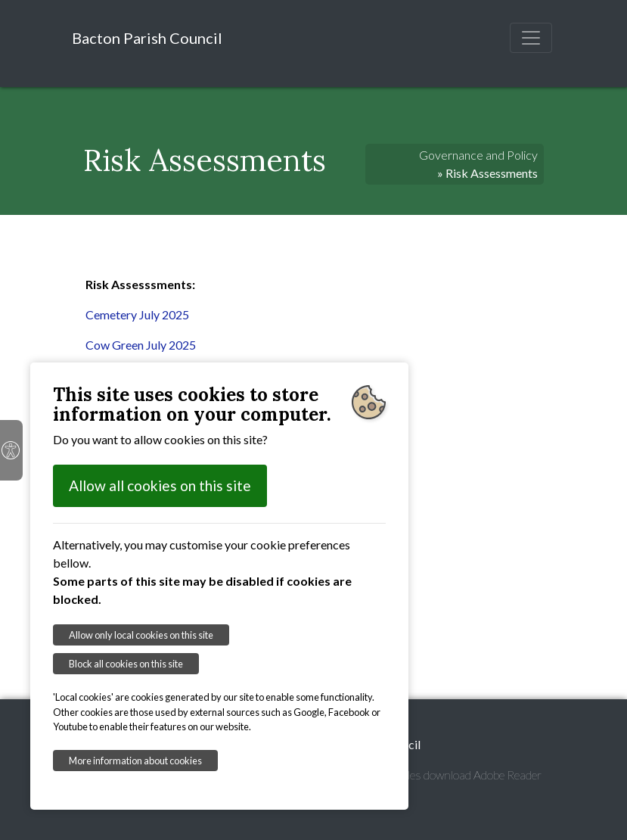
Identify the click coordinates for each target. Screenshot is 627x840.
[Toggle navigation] (531, 38)
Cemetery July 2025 (137, 314)
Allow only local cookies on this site (141, 635)
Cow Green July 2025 (141, 345)
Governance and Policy (478, 155)
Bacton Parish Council (147, 38)
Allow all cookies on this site (160, 485)
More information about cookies (135, 761)
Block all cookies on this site (126, 664)
